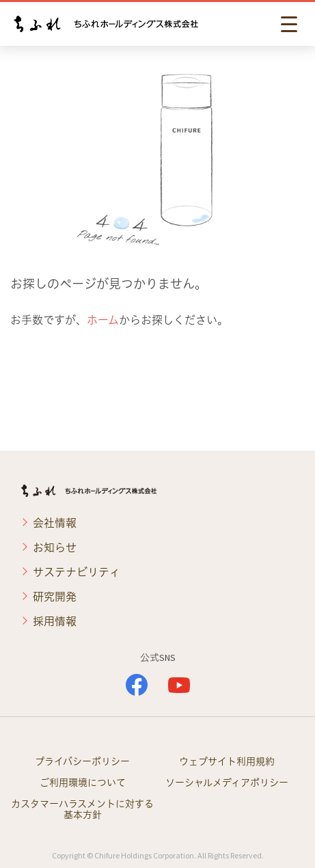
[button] (291, 24)
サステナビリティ (77, 572)
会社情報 (55, 523)
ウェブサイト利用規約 (227, 761)
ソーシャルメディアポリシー (227, 783)
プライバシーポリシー (82, 761)
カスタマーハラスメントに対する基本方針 (82, 809)
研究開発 (55, 597)
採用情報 (55, 621)
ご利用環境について (83, 783)
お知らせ (55, 547)
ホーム (103, 320)
